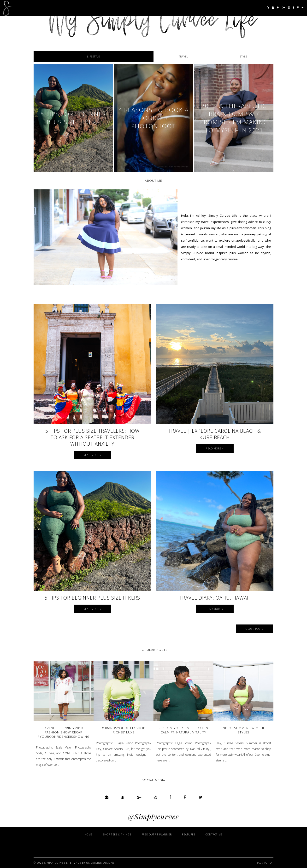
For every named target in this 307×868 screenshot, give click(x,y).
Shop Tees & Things (117, 834)
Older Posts (254, 629)
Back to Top (265, 863)
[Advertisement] (171, 846)
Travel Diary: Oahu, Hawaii (215, 598)
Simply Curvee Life (58, 863)
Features (189, 834)
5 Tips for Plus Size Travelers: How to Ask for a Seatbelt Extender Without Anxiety (92, 437)
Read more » (92, 455)
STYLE (244, 57)
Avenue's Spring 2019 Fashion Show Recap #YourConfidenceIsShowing (64, 732)
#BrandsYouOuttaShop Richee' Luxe (124, 730)
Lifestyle (94, 57)
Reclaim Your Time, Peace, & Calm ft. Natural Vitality (183, 730)
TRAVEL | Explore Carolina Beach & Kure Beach (215, 434)
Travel (183, 57)
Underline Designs (100, 863)
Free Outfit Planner (157, 834)
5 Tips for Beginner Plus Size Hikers (92, 598)
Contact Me (214, 834)
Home (89, 834)
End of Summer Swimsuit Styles (243, 730)
